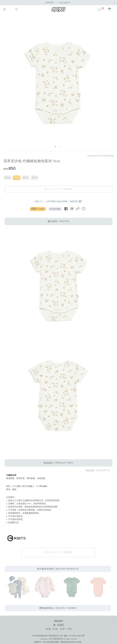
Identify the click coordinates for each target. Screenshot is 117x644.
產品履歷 (55, 209)
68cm (8, 178)
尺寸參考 (38, 209)
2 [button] (59, 147)
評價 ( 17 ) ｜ (40, 201)
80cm (26, 178)
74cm (17, 178)
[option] (57, 83)
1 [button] (55, 147)
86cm (35, 178)
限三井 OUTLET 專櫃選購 (58, 189)
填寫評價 (76, 201)
